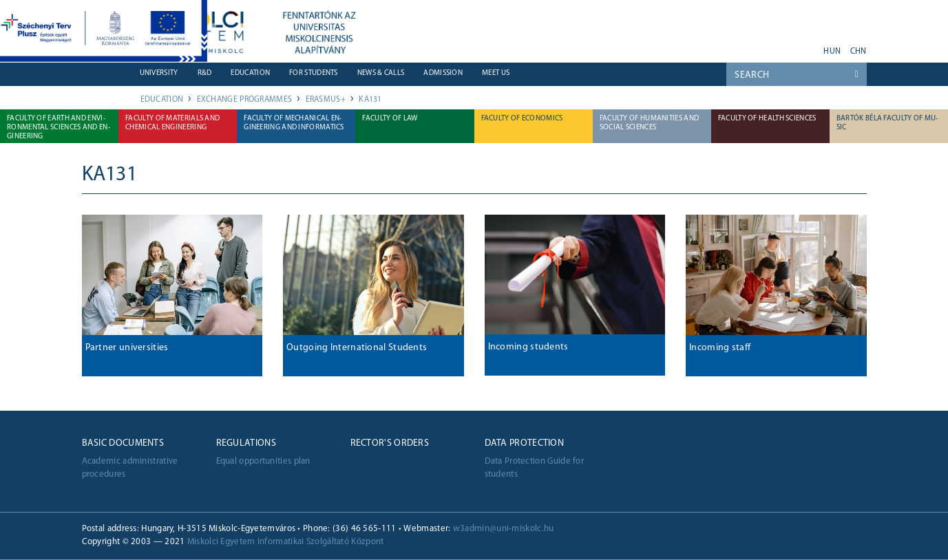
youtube (727, 47)
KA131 (370, 100)
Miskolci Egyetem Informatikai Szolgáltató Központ (286, 542)
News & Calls (381, 73)
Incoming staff (720, 348)
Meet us (496, 73)
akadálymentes (808, 47)
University (159, 73)
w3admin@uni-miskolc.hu (504, 529)
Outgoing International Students (357, 348)
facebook (754, 47)
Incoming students (528, 347)
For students (314, 73)
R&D (205, 73)
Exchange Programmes (245, 100)
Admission (443, 73)
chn (859, 52)
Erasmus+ (326, 100)
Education (250, 73)
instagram (790, 47)
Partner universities (127, 348)
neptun (699, 47)
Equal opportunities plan (263, 461)
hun (832, 52)
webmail (682, 47)
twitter (772, 47)
